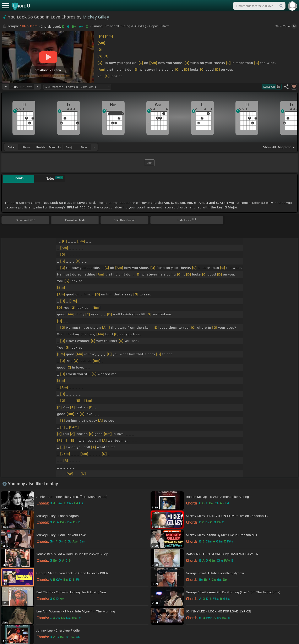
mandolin (55, 147)
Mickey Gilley (96, 17)
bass (84, 147)
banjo (70, 147)
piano (26, 147)
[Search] (281, 6)
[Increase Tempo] (37, 87)
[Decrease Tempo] (6, 87)
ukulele (40, 147)
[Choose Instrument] (94, 147)
